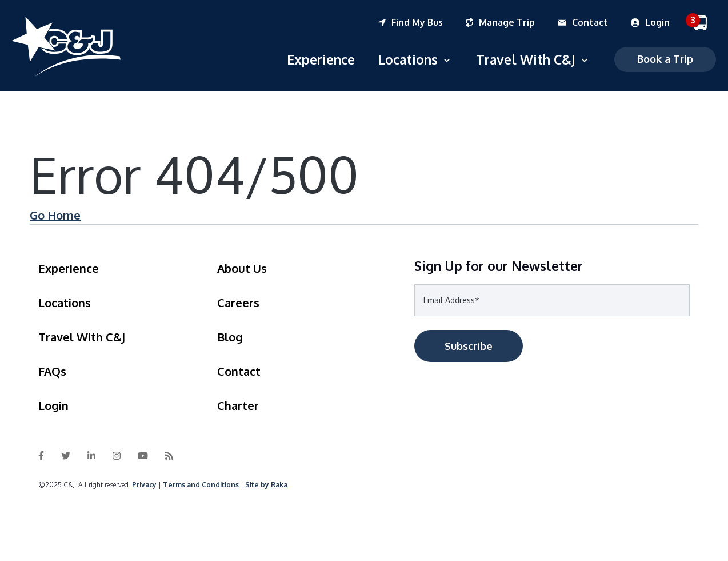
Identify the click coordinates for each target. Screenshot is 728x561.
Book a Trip (665, 59)
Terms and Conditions (201, 485)
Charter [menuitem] (238, 405)
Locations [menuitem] (65, 303)
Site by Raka (266, 485)
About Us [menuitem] (242, 268)
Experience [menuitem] (69, 268)
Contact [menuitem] (239, 371)
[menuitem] (422, 23)
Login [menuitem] (53, 405)
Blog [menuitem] (230, 337)
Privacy (144, 485)
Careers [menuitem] (238, 303)
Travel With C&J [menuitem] (82, 337)
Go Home (55, 215)
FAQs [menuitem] (52, 371)
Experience (321, 59)
